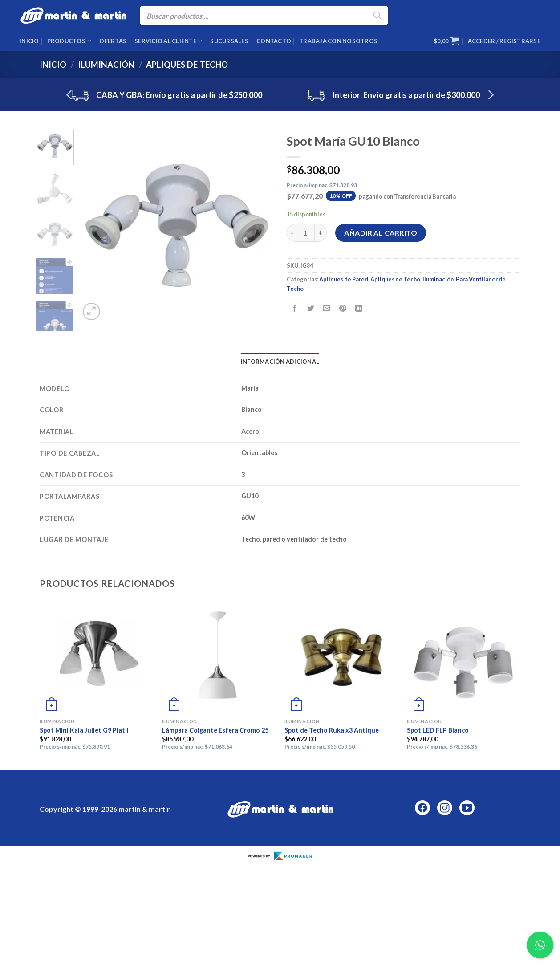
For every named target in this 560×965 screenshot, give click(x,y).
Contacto (274, 41)
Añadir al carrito (381, 233)
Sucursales (229, 41)
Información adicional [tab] (280, 362)
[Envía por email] (327, 308)
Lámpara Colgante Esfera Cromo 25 (215, 730)
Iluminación (106, 65)
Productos (69, 41)
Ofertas (113, 41)
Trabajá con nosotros (338, 41)
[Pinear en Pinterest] (343, 308)
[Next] (490, 95)
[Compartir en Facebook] (295, 308)
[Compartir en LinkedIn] (359, 308)
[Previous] (70, 95)
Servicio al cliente (168, 41)
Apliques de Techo (187, 65)
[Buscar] (377, 16)
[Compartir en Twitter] (311, 308)
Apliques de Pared (344, 279)
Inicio (29, 41)
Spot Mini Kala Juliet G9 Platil (84, 730)
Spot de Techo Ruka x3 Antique (332, 730)
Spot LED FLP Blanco (438, 730)
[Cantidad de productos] (306, 233)
